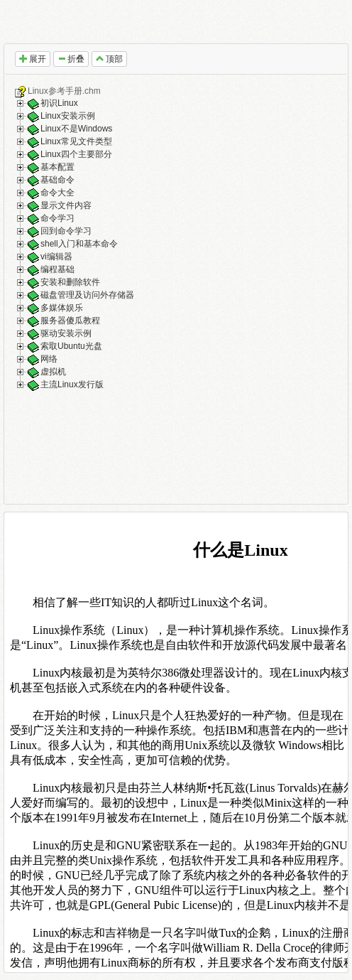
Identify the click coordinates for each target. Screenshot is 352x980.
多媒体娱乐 (62, 308)
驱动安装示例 (66, 334)
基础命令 (57, 181)
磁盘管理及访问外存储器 (87, 296)
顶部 (109, 59)
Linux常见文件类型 (76, 142)
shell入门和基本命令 (79, 244)
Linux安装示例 (68, 117)
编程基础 (57, 270)
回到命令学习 (66, 232)
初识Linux (59, 104)
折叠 (71, 59)
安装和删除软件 (70, 283)
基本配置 (57, 168)
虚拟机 (53, 372)
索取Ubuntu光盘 (71, 347)
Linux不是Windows (76, 129)
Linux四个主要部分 (76, 155)
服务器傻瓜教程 (70, 321)
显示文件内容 (66, 206)
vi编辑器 (56, 257)
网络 (49, 360)
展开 (33, 59)
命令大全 (57, 193)
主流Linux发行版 (72, 385)
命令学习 (57, 219)
